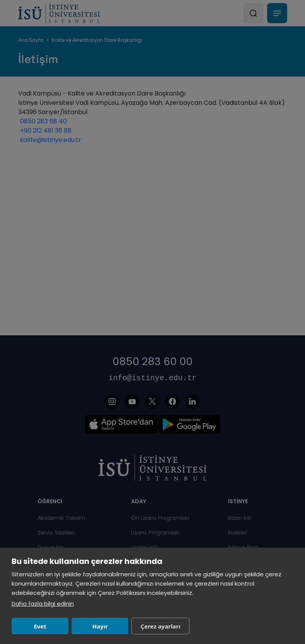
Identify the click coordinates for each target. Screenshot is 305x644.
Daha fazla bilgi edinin (43, 604)
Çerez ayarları (161, 626)
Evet (40, 626)
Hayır (100, 626)
